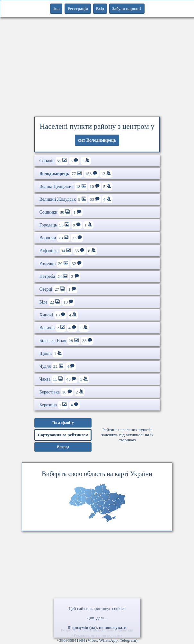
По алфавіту (63, 423)
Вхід (100, 9)
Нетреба (60, 276)
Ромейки (61, 264)
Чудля (57, 366)
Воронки (61, 238)
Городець (66, 225)
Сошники (61, 212)
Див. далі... (97, 618)
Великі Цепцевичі (76, 186)
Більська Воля (66, 341)
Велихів (64, 328)
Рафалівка (68, 251)
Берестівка (62, 392)
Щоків (51, 353)
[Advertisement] (97, 66)
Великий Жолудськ (76, 199)
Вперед (63, 447)
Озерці (58, 289)
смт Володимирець (97, 140)
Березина (59, 405)
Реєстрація (78, 9)
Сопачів (65, 161)
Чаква (64, 379)
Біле (57, 302)
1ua (56, 9)
